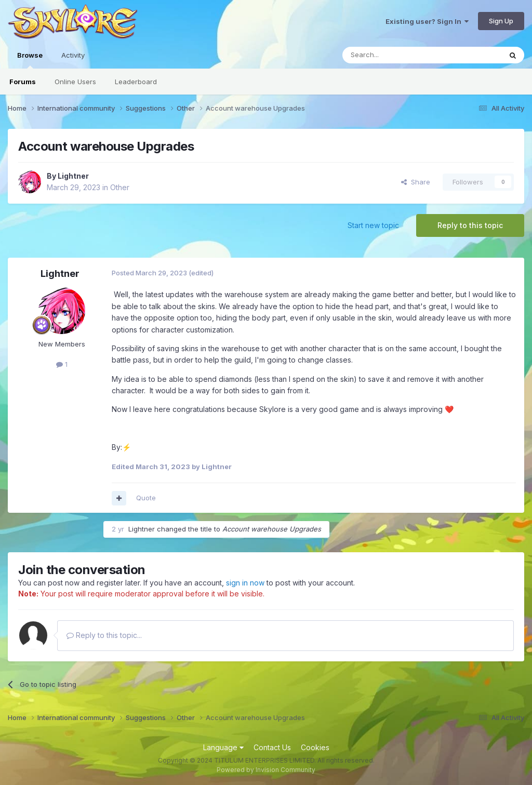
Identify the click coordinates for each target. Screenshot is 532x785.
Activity (73, 55)
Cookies (315, 747)
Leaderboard (136, 82)
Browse (30, 60)
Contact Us (272, 747)
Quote (146, 498)
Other (120, 187)
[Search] (395, 55)
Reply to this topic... (104, 635)
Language (223, 747)
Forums (23, 82)
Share (416, 182)
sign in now (245, 583)
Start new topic (373, 225)
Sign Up (501, 21)
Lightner (73, 176)
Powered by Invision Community (266, 770)
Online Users (75, 82)
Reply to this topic (470, 225)
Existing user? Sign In (427, 21)
